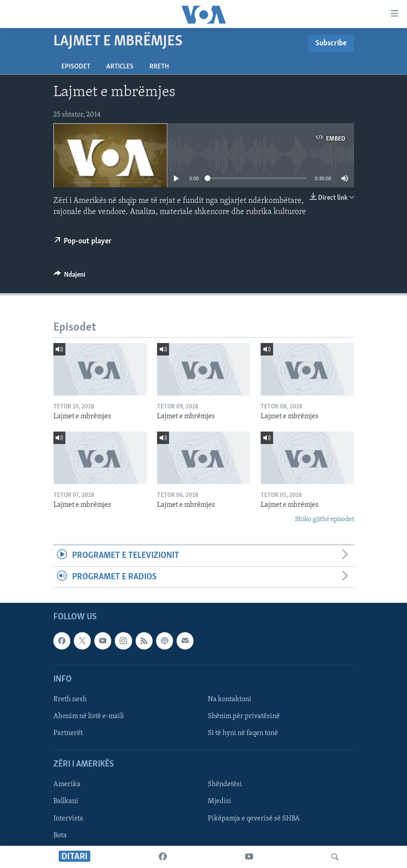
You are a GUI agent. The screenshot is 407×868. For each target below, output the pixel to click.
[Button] (70, 277)
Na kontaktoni (230, 699)
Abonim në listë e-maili (89, 716)
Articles (120, 67)
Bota (60, 835)
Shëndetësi (225, 784)
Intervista (68, 818)
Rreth (159, 67)
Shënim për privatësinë (244, 716)
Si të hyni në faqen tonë (243, 733)
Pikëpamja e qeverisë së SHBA (254, 818)
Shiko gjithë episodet (324, 519)
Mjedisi (220, 801)
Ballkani (66, 801)
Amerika (67, 784)
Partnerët (68, 733)
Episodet (76, 67)
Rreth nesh (70, 699)
